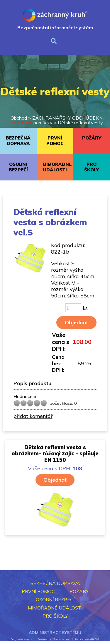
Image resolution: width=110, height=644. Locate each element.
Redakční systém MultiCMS (87, 639)
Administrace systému (55, 633)
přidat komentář (33, 416)
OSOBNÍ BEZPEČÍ (18, 167)
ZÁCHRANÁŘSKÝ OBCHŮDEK (65, 118)
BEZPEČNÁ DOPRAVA (18, 141)
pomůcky (31, 123)
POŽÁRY (92, 138)
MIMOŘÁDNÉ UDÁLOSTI (57, 167)
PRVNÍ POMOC (55, 141)
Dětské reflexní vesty (80, 123)
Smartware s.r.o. (62, 639)
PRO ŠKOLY (92, 167)
